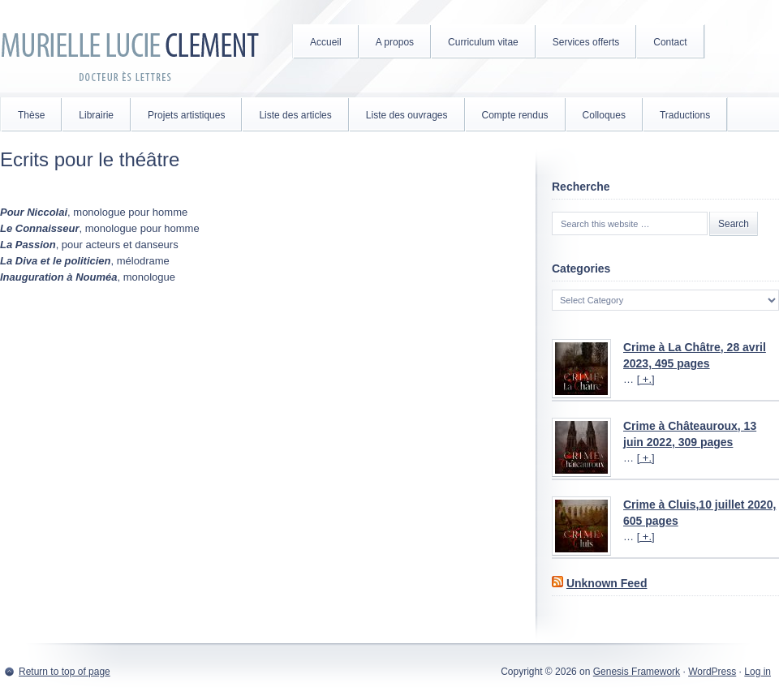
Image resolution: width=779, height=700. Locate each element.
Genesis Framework (637, 672)
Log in (757, 672)
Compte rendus (515, 115)
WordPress (712, 672)
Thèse (31, 115)
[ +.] (646, 379)
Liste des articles (295, 115)
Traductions (685, 115)
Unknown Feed (607, 583)
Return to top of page (65, 672)
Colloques (604, 115)
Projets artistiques (186, 115)
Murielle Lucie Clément (130, 49)
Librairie (96, 115)
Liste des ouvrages (407, 115)
